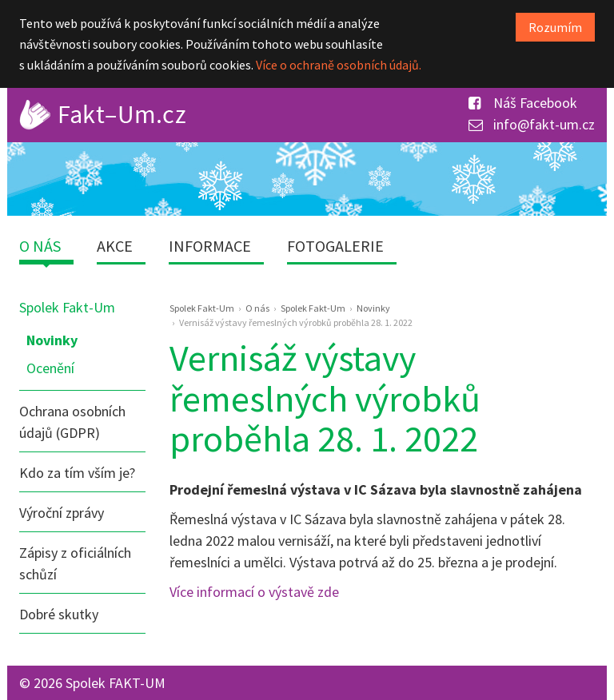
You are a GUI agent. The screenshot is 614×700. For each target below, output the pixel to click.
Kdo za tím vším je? (77, 473)
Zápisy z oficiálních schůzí (75, 563)
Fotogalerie (335, 246)
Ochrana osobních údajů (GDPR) (72, 422)
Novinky (52, 340)
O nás (40, 246)
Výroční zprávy (62, 513)
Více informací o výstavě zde (254, 592)
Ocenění (50, 368)
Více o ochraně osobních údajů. (339, 65)
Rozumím (555, 27)
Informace (210, 246)
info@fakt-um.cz (532, 124)
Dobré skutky (59, 614)
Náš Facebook (523, 103)
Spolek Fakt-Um (67, 307)
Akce (115, 246)
